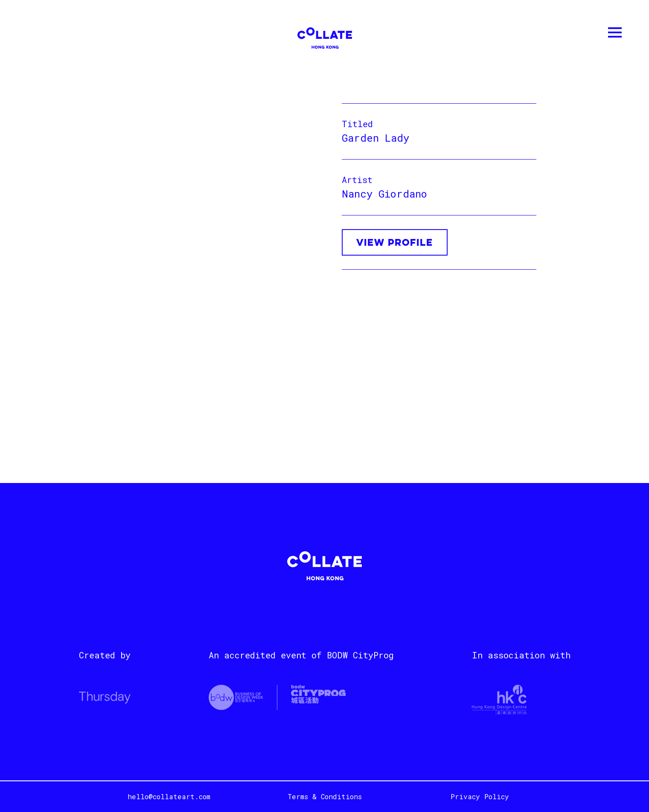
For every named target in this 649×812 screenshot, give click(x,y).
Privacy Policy (480, 796)
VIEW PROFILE (395, 243)
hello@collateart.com (169, 796)
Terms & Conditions (325, 796)
